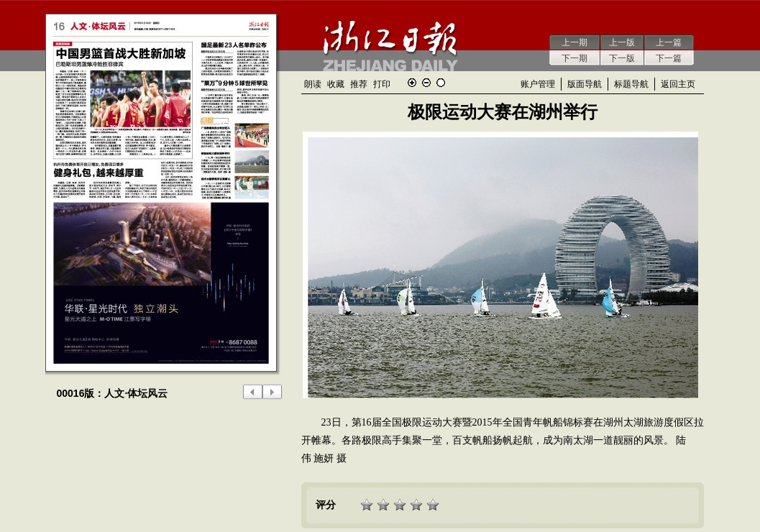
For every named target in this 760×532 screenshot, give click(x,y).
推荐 (359, 84)
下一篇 (669, 58)
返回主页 (678, 84)
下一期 (574, 58)
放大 (412, 83)
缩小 (426, 83)
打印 (382, 84)
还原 (441, 83)
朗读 (313, 84)
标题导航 (631, 84)
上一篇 (669, 42)
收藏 (336, 84)
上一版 (622, 42)
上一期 (574, 42)
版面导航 (585, 84)
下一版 (622, 58)
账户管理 (538, 84)
